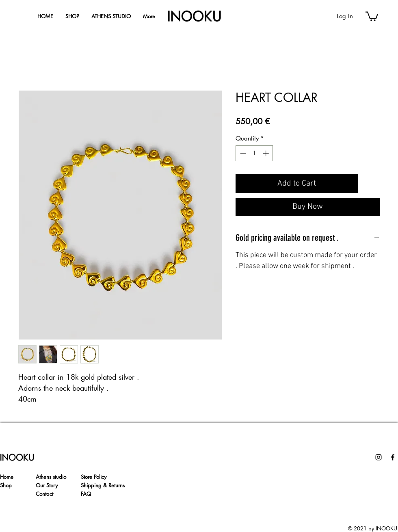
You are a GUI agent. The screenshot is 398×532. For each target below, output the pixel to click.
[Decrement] (242, 153)
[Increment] (267, 153)
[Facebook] (393, 457)
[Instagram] (379, 457)
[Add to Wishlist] (370, 184)
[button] (372, 16)
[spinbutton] (254, 153)
